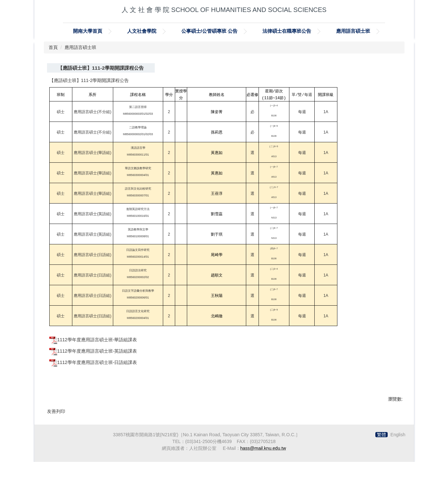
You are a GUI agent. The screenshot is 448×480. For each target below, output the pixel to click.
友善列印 (56, 411)
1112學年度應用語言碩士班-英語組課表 (97, 351)
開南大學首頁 (88, 31)
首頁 (53, 47)
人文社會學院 (142, 31)
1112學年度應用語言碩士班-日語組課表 (97, 362)
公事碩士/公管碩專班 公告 (210, 31)
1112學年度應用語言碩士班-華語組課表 (97, 340)
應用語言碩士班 (353, 31)
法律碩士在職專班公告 (287, 31)
